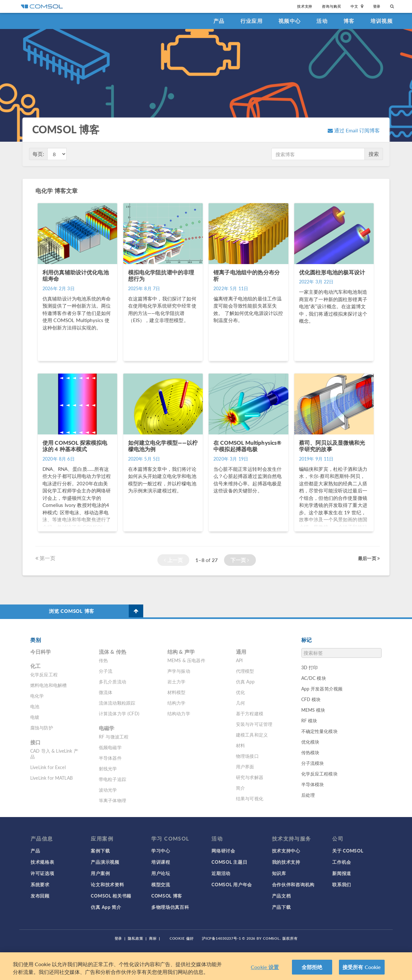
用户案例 (100, 873)
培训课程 (161, 862)
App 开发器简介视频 (322, 689)
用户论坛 (161, 873)
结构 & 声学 (181, 652)
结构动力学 (179, 713)
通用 (241, 652)
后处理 (308, 795)
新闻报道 (342, 873)
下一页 (240, 560)
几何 (240, 703)
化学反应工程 (44, 674)
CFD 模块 (311, 699)
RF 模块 (309, 720)
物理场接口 (247, 756)
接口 (35, 742)
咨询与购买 (331, 6)
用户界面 (245, 766)
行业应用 (252, 21)
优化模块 (310, 742)
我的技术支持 (286, 862)
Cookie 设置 (265, 967)
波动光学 (108, 790)
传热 (103, 660)
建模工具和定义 (252, 735)
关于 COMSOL (348, 851)
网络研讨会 (223, 851)
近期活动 (221, 873)
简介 (240, 788)
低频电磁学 (110, 747)
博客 (349, 21)
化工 (35, 666)
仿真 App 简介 (106, 907)
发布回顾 (40, 896)
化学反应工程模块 (319, 774)
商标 (153, 938)
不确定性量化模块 (319, 731)
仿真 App (245, 681)
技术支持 (305, 6)
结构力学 (177, 703)
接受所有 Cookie (362, 967)
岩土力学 (177, 681)
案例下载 (100, 851)
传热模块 (310, 752)
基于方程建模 (250, 713)
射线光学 (108, 768)
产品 (219, 21)
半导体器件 (110, 758)
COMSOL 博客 (167, 896)
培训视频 (382, 21)
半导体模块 (313, 784)
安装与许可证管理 (254, 724)
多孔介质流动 (112, 681)
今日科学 (41, 652)
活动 (322, 21)
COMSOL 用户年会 (232, 884)
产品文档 (281, 896)
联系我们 (342, 884)
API (239, 660)
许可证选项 (42, 873)
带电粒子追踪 (112, 779)
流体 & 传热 (112, 652)
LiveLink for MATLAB (51, 778)
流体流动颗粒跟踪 (117, 703)
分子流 (106, 671)
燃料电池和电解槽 (48, 685)
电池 (35, 706)
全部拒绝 (312, 967)
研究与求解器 (250, 777)
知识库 (279, 873)
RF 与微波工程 (114, 737)
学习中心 (161, 851)
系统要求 (40, 884)
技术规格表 (42, 862)
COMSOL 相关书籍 (111, 896)
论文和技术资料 (107, 884)
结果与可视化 (250, 798)
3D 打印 (310, 667)
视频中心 (290, 21)
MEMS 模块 (313, 710)
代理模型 (245, 671)
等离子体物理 (112, 800)
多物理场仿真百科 (170, 907)
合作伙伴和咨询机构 (293, 884)
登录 (377, 6)
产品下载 (281, 907)
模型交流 (161, 884)
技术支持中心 (286, 851)
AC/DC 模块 (314, 678)
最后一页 (369, 558)
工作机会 (342, 862)
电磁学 (107, 728)
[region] (206, 966)
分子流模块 (313, 763)
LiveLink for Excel (48, 767)
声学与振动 (179, 671)
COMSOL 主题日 (229, 862)
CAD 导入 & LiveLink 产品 (54, 754)
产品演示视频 (105, 862)
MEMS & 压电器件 (186, 660)
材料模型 (177, 692)
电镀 (35, 717)
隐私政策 (136, 938)
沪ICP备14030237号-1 (221, 938)
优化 (240, 692)
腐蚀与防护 (42, 728)
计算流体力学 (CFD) (119, 713)
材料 (240, 745)
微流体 (106, 692)
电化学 (37, 696)
